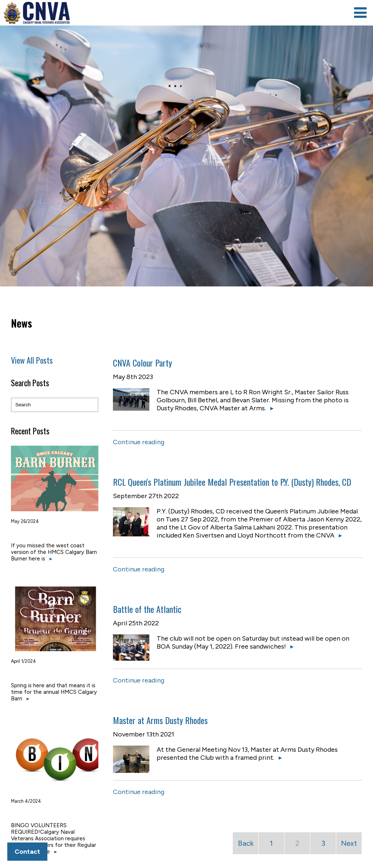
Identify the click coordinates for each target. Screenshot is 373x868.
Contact (27, 852)
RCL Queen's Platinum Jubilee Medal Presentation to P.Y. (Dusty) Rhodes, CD (232, 482)
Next (349, 843)
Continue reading (139, 442)
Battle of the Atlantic (147, 609)
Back (246, 843)
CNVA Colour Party (142, 363)
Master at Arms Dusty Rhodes (160, 720)
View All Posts (32, 360)
